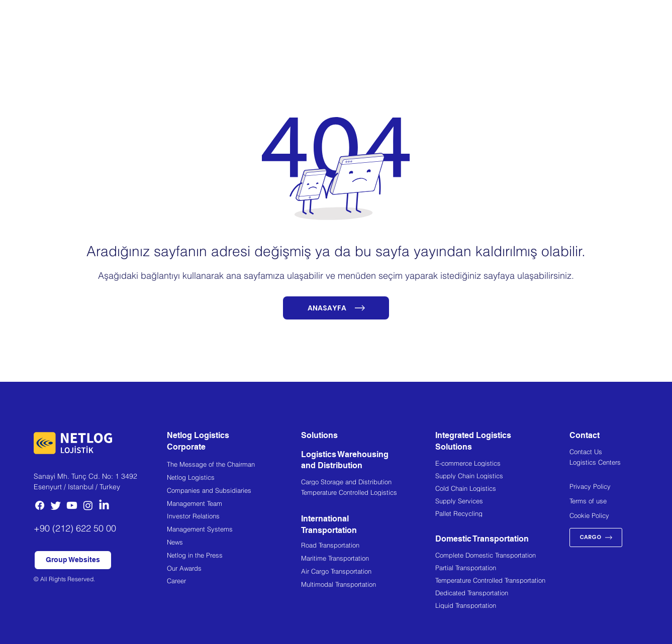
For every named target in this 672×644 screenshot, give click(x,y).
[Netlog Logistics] (234, 478)
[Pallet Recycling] (502, 514)
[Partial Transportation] (502, 569)
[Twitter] (56, 505)
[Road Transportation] (368, 546)
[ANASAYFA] (336, 308)
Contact (585, 435)
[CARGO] (596, 537)
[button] (73, 560)
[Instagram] (88, 505)
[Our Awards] (234, 569)
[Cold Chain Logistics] (502, 489)
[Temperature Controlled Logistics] (368, 493)
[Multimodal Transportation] (368, 585)
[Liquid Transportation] (502, 606)
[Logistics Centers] (604, 464)
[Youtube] (72, 505)
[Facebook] (40, 505)
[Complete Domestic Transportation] (502, 556)
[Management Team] (234, 505)
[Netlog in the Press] (234, 556)
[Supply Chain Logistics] (502, 477)
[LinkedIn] (104, 505)
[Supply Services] (502, 502)
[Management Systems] (234, 530)
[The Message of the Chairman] (234, 465)
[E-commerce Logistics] (502, 464)
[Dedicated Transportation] (502, 594)
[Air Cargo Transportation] (368, 572)
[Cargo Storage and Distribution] (368, 483)
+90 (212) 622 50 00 (75, 528)
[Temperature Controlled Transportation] (502, 581)
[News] (234, 543)
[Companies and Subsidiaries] (234, 492)
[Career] (234, 582)
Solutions (319, 435)
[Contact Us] (604, 453)
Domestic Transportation (482, 539)
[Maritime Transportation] (368, 559)
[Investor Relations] (234, 517)
